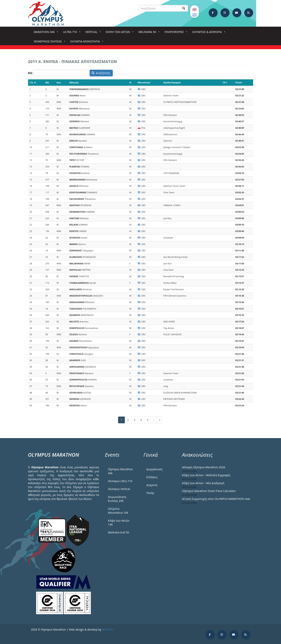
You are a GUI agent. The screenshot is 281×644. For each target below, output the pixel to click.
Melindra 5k (148, 33)
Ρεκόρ (150, 493)
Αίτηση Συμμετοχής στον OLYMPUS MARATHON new (216, 499)
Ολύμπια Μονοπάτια (86, 43)
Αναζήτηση (101, 73)
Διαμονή (152, 485)
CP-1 (225, 82)
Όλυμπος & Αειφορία (208, 33)
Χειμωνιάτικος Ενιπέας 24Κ (117, 499)
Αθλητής (74, 82)
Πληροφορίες (175, 33)
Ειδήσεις (152, 477)
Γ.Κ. (33, 82)
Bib (30, 73)
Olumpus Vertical (119, 489)
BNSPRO (108, 629)
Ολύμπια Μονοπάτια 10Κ (118, 511)
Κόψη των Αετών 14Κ (119, 522)
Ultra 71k (71, 33)
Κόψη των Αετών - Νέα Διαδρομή (203, 483)
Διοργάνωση (155, 469)
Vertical (92, 33)
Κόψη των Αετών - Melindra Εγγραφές (206, 475)
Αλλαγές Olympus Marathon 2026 (204, 467)
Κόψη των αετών (119, 33)
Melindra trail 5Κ (119, 532)
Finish (239, 82)
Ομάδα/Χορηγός (172, 82)
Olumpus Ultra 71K (120, 481)
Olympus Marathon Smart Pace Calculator (209, 491)
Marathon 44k (45, 33)
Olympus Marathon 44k (120, 471)
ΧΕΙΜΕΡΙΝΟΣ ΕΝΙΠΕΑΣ (49, 43)
